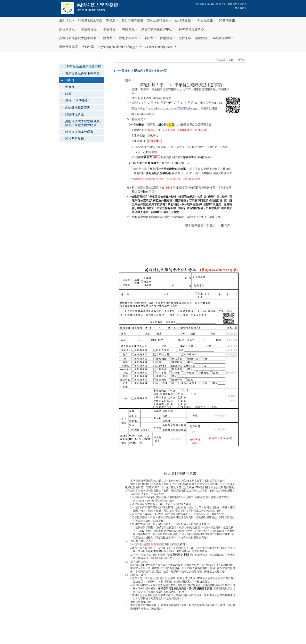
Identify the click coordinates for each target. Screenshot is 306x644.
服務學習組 (69, 30)
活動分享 (88, 47)
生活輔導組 (185, 22)
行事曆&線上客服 (90, 20)
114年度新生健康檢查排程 (83, 66)
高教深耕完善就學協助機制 (80, 39)
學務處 (113, 22)
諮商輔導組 (229, 22)
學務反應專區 (68, 47)
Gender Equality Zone (161, 48)
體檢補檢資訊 (75, 114)
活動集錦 (201, 38)
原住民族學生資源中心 (159, 30)
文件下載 (185, 38)
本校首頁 (200, 4)
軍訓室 (151, 39)
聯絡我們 (233, 4)
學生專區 (112, 30)
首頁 (231, 60)
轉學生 (70, 94)
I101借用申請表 (132, 20)
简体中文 (221, 4)
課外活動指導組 (160, 22)
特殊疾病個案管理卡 (79, 132)
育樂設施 (168, 39)
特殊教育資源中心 (193, 30)
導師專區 (131, 30)
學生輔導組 (91, 30)
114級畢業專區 (223, 39)
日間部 (70, 80)
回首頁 (243, 8)
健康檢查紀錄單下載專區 (82, 73)
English (210, 4)
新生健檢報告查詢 (78, 107)
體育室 (110, 39)
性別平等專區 (130, 39)
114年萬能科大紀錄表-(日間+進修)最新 (140, 71)
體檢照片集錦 (75, 139)
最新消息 (68, 22)
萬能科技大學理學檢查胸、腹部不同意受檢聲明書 (84, 123)
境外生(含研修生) (77, 101)
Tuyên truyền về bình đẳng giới (120, 48)
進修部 (70, 87)
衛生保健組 (207, 22)
